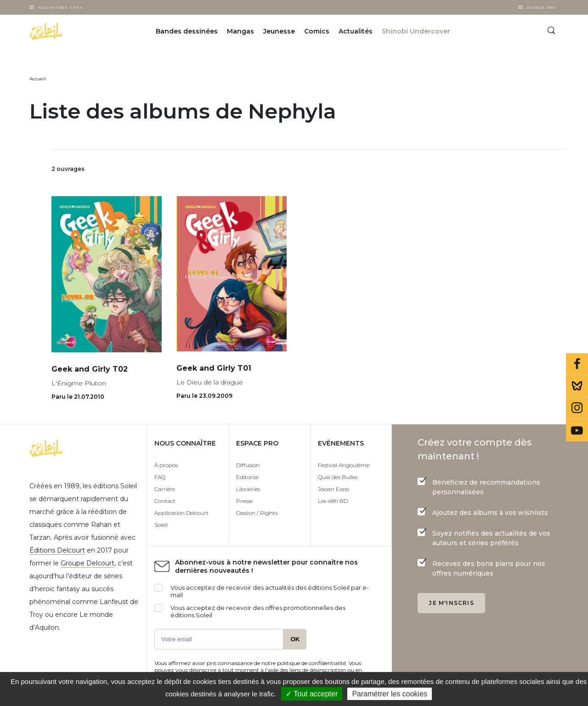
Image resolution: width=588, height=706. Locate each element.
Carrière (165, 489)
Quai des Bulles (338, 477)
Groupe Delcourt (88, 563)
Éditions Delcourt (57, 550)
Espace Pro (541, 7)
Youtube (577, 430)
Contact (165, 501)
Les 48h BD (333, 501)
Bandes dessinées (187, 31)
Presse (244, 501)
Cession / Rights (257, 513)
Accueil (38, 79)
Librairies (248, 489)
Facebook (577, 364)
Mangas (240, 31)
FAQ (160, 477)
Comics (317, 31)
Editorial (247, 477)
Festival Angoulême (344, 465)
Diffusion (248, 465)
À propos (166, 465)
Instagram (577, 408)
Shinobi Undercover (416, 31)
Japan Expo (334, 489)
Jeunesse (279, 31)
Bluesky (577, 386)
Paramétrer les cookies (390, 694)
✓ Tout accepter (312, 694)
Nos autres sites (61, 7)
